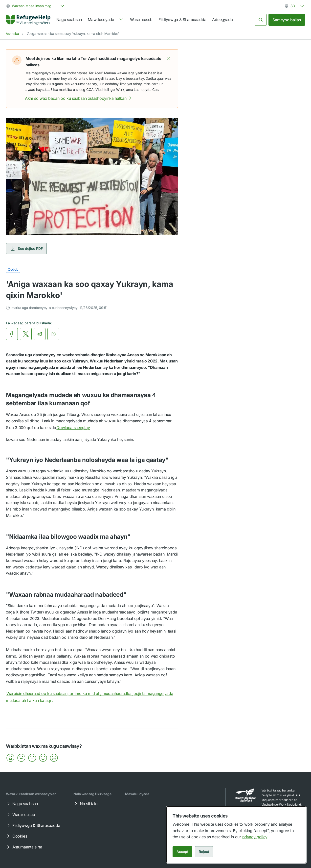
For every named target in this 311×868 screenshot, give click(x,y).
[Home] (28, 20)
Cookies (16, 836)
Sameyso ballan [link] (287, 20)
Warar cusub (141, 20)
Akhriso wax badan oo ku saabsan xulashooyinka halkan (79, 98)
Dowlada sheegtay (77, 428)
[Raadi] (261, 20)
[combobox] (36, 6)
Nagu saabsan (69, 20)
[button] (169, 58)
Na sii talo (85, 804)
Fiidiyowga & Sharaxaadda (182, 20)
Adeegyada (222, 20)
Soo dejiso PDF (26, 249)
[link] (28, 20)
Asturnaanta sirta (24, 847)
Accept (182, 852)
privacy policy (255, 837)
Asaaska (12, 34)
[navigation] (106, 20)
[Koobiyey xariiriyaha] (53, 334)
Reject (204, 852)
